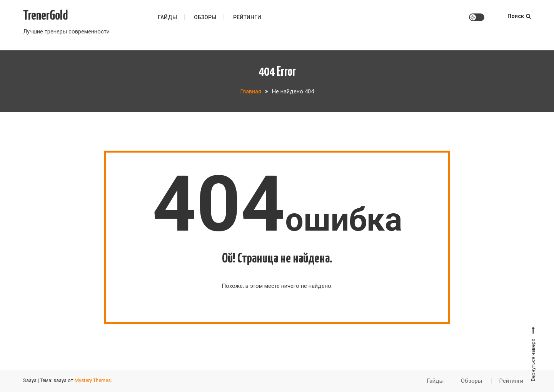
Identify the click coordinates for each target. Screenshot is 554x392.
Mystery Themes (93, 380)
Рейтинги (247, 17)
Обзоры (205, 17)
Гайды (167, 17)
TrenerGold (46, 16)
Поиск (519, 16)
